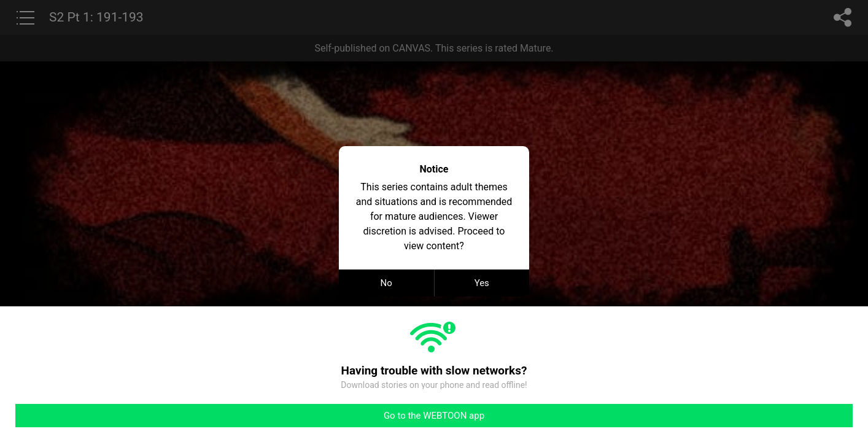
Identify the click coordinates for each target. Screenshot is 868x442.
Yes (482, 283)
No (386, 283)
